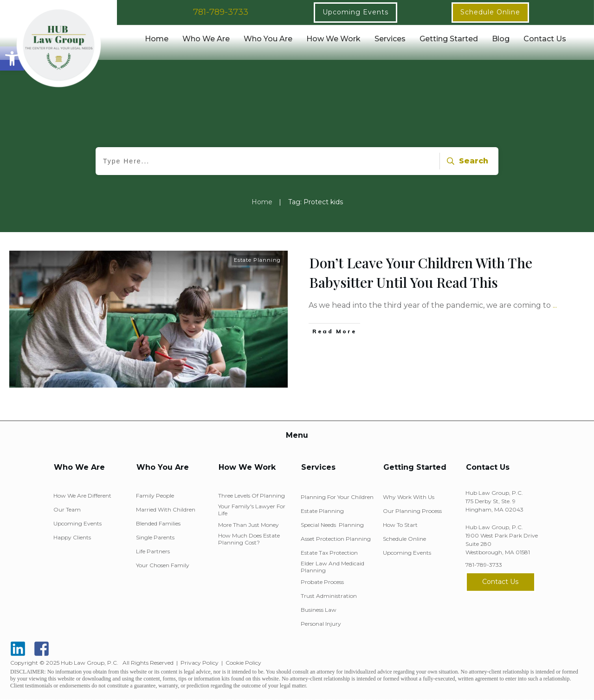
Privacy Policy (200, 663)
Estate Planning (257, 260)
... (555, 305)
